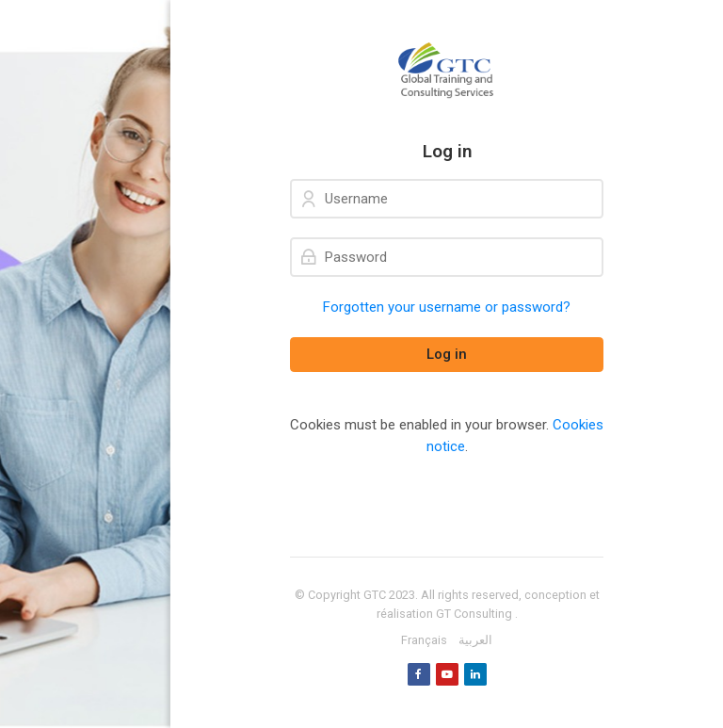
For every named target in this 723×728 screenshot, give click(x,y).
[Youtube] (447, 674)
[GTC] (447, 71)
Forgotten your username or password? (447, 307)
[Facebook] (419, 674)
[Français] (424, 640)
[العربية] (475, 640)
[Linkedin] (475, 674)
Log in (447, 354)
